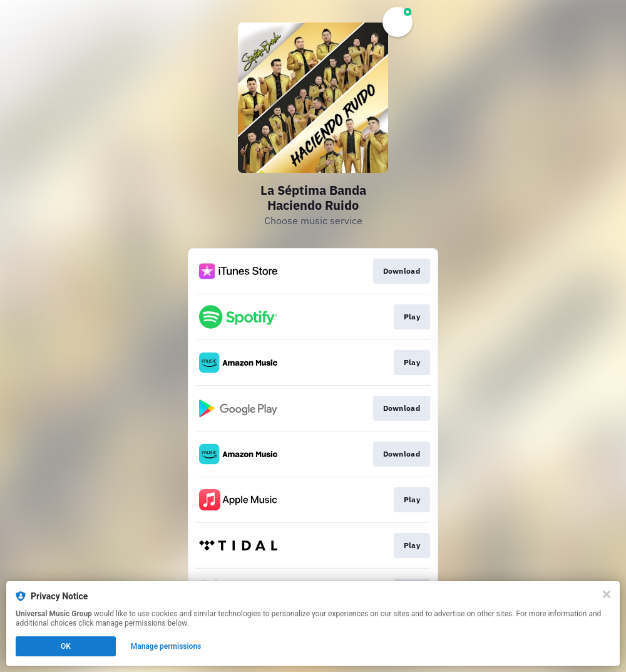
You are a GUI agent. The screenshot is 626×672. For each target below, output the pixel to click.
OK (66, 646)
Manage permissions (166, 646)
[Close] (607, 594)
